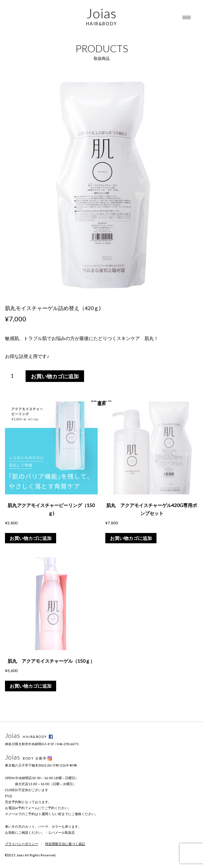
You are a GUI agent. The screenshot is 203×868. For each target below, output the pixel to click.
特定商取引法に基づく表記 (65, 844)
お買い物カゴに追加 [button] (31, 538)
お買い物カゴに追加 (55, 376)
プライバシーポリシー (22, 844)
